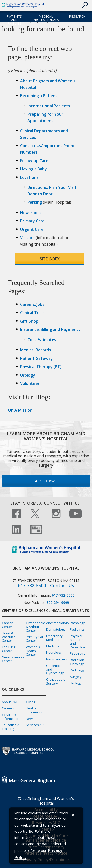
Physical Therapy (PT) (41, 367)
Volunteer (30, 383)
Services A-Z (35, 725)
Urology (28, 375)
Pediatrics (77, 629)
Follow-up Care (34, 161)
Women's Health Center (33, 651)
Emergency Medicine (54, 638)
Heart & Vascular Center (8, 637)
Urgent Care (32, 229)
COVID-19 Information (11, 717)
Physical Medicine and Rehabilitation (80, 642)
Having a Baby (33, 169)
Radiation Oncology (77, 662)
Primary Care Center (36, 639)
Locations (29, 177)
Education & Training (11, 727)
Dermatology (56, 629)
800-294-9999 (58, 603)
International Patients (49, 106)
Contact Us (62, 586)
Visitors (27, 238)
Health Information (35, 710)
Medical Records (36, 350)
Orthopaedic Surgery (55, 681)
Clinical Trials (32, 313)
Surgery (76, 677)
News (30, 719)
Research (78, 16)
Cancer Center (7, 625)
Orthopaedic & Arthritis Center (35, 627)
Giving (31, 702)
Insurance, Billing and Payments (50, 329)
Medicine (53, 646)
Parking (35, 202)
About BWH (46, 481)
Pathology (77, 623)
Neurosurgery (57, 659)
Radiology (77, 670)
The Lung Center (9, 649)
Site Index (50, 259)
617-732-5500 (32, 586)
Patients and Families (14, 20)
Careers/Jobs (32, 304)
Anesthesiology (58, 623)
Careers (8, 708)
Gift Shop (29, 321)
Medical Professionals (46, 18)
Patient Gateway (36, 358)
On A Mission (20, 410)
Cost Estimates (42, 340)
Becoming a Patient (39, 96)
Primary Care (32, 221)
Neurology (54, 652)
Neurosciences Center (13, 659)
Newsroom (30, 213)
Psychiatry (78, 653)
